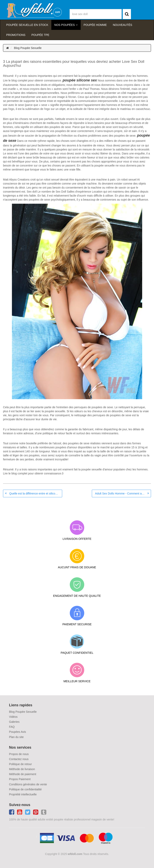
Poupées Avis (18, 732)
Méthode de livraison (22, 769)
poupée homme (95, 25)
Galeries (14, 722)
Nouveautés (123, 25)
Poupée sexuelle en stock (27, 25)
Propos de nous (19, 754)
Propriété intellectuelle (23, 794)
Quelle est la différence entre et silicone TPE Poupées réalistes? (36, 493)
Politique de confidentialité (25, 789)
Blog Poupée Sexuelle (28, 48)
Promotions (16, 35)
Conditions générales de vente (28, 784)
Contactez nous (19, 759)
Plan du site (16, 737)
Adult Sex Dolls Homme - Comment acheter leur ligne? (123, 493)
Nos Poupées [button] (65, 25)
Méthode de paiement (23, 774)
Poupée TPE (40, 35)
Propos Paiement (20, 779)
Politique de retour (20, 764)
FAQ (12, 727)
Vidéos (13, 717)
